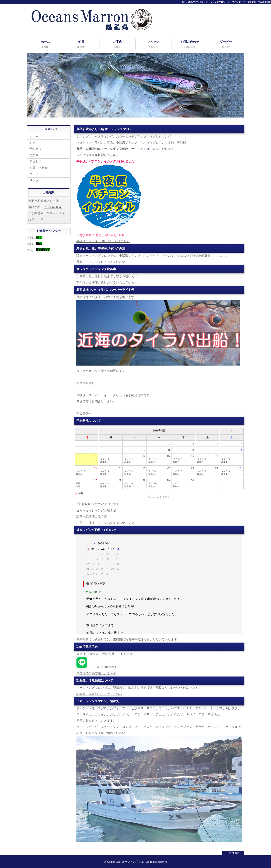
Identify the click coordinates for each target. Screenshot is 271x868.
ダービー (226, 45)
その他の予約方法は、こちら (96, 673)
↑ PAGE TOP (233, 853)
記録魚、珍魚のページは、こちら (99, 694)
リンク (34, 180)
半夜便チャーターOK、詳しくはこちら (103, 241)
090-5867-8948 (53, 207)
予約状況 (35, 149)
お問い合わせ (190, 45)
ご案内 (117, 45)
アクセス (154, 45)
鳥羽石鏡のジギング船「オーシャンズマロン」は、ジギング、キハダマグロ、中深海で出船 (226, 2)
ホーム (45, 45)
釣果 (81, 45)
